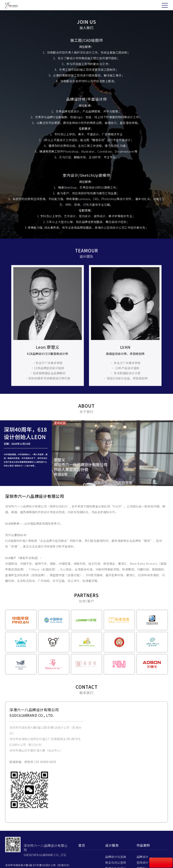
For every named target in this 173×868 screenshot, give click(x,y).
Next (167, 334)
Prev (6, 334)
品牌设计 (142, 865)
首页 (82, 853)
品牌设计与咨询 (116, 865)
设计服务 (112, 853)
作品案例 (143, 853)
